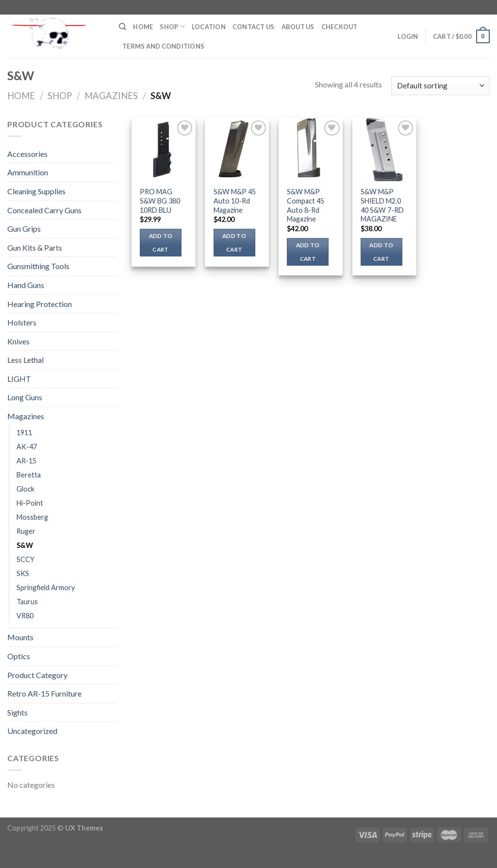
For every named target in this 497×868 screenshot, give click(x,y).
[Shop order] (440, 86)
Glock (25, 489)
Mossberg (32, 517)
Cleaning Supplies (36, 191)
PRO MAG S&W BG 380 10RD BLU (160, 201)
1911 (24, 433)
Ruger (26, 531)
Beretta (29, 475)
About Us (298, 27)
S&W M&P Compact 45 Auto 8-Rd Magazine (306, 205)
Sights (17, 712)
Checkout (340, 27)
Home (143, 27)
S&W (25, 545)
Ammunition (28, 172)
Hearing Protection (40, 304)
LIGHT (19, 379)
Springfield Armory (46, 587)
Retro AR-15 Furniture (44, 693)
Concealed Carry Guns (44, 210)
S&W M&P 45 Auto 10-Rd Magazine (235, 201)
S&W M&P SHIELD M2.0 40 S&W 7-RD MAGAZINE (382, 205)
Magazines (111, 96)
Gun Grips (24, 229)
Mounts (20, 637)
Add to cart (161, 243)
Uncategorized (32, 731)
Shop (172, 26)
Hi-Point (30, 503)
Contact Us (254, 27)
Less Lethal (25, 360)
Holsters (22, 322)
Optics (19, 656)
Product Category (37, 675)
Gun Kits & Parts (35, 247)
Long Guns (25, 397)
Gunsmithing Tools (38, 266)
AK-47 (27, 447)
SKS (23, 573)
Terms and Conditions (163, 46)
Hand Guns (26, 285)
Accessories (27, 154)
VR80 (25, 616)
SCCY (25, 559)
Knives (18, 341)
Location (209, 27)
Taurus (27, 602)
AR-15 (26, 461)
